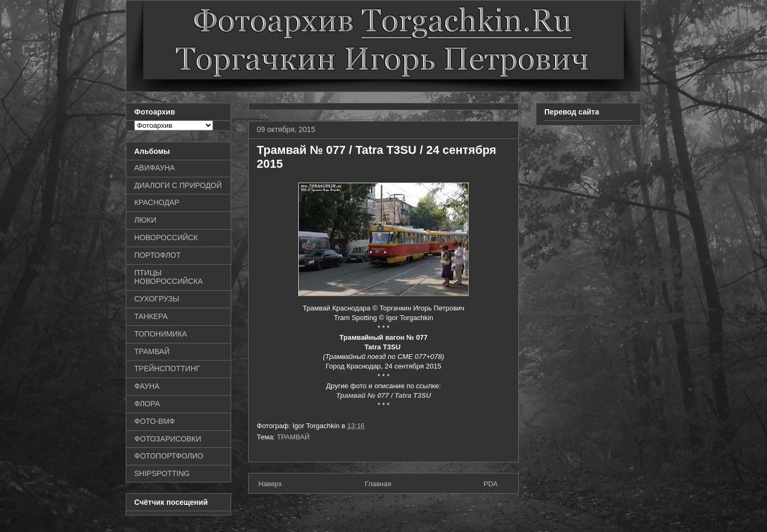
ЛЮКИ (145, 220)
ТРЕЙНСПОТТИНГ (167, 369)
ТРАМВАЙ (293, 437)
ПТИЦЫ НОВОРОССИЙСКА (169, 277)
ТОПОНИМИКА (161, 334)
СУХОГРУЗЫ (157, 299)
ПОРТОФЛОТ (157, 255)
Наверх (270, 484)
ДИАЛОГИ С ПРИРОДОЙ (178, 185)
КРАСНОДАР (157, 202)
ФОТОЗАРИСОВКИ (168, 439)
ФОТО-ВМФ (155, 421)
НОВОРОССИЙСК (166, 238)
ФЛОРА (147, 404)
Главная (378, 484)
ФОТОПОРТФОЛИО (169, 456)
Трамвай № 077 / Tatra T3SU (383, 395)
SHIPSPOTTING (162, 473)
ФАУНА (147, 386)
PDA (491, 484)
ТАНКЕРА (151, 316)
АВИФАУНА (154, 168)
